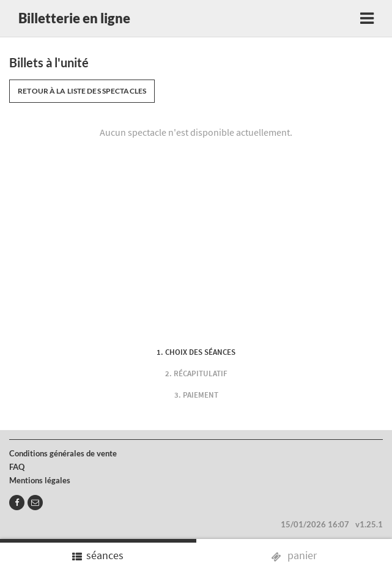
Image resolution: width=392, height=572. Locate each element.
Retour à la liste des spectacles (82, 91)
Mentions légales (40, 480)
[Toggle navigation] (367, 18)
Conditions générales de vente (63, 453)
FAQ (17, 467)
